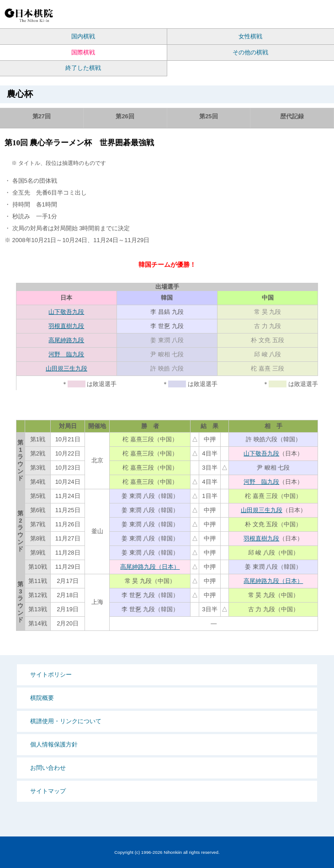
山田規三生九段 (66, 368)
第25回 (208, 116)
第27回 (42, 116)
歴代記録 (292, 116)
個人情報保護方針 (54, 744)
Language (297, 15)
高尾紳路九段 (66, 340)
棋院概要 (42, 698)
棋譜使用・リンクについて (66, 721)
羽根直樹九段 (66, 326)
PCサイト (264, 15)
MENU (320, 15)
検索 (280, 15)
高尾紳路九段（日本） (150, 567)
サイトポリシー (51, 675)
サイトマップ (48, 791)
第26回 (125, 116)
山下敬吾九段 (66, 312)
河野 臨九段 (66, 354)
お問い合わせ (48, 768)
